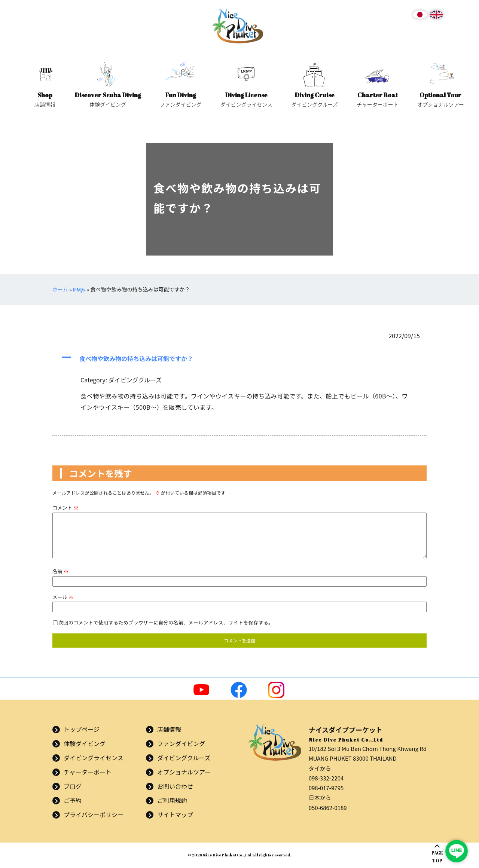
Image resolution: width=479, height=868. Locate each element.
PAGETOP (437, 857)
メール (63, 597)
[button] (239, 358)
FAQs (79, 289)
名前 (60, 571)
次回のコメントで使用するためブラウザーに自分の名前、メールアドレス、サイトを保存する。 (166, 622)
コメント (65, 508)
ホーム (60, 289)
